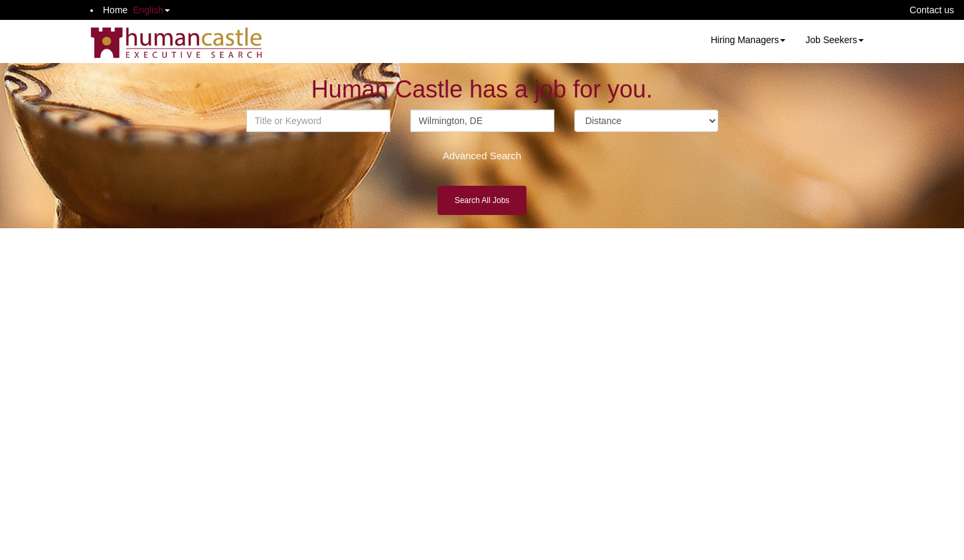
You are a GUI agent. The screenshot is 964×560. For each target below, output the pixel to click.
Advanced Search (482, 156)
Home (115, 10)
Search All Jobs (482, 200)
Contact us (932, 10)
